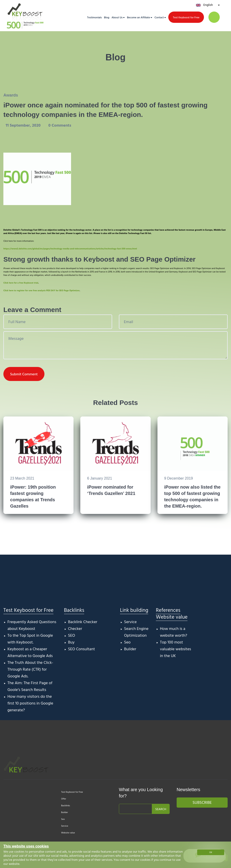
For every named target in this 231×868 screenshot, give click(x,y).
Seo (127, 642)
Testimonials (94, 17)
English (208, 5)
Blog (107, 17)
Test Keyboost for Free (186, 17)
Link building (134, 610)
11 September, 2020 (24, 125)
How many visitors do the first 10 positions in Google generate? (30, 703)
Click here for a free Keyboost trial (21, 283)
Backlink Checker (83, 622)
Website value (172, 617)
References (168, 610)
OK (211, 852)
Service (130, 622)
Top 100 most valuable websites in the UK (176, 649)
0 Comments (60, 125)
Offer (64, 799)
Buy (71, 642)
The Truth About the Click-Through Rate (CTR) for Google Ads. (30, 669)
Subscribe (202, 802)
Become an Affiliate (139, 17)
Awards (11, 95)
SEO (72, 635)
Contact (159, 17)
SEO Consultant (82, 649)
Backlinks (74, 610)
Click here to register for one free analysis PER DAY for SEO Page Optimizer (41, 290)
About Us (117, 17)
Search (161, 809)
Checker (75, 628)
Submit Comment (24, 374)
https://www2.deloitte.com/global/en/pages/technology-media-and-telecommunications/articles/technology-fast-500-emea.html (70, 249)
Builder (130, 649)
